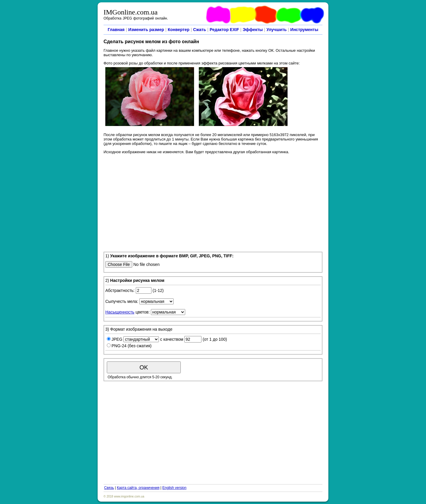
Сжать (200, 30)
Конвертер (179, 30)
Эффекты (253, 30)
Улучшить (277, 30)
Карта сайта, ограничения (138, 488)
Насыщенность (120, 312)
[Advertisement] (213, 202)
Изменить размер (146, 30)
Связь (109, 488)
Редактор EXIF (224, 30)
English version (174, 488)
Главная (116, 30)
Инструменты (304, 30)
